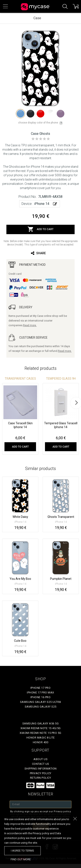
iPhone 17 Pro (41, 688)
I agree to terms (22, 851)
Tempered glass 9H (61, 379)
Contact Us (41, 764)
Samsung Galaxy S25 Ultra (41, 702)
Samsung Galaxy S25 (41, 707)
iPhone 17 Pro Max (40, 692)
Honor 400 (41, 742)
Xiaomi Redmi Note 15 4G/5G (41, 728)
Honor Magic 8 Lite (41, 738)
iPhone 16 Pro (41, 697)
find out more (21, 859)
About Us (40, 759)
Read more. (30, 325)
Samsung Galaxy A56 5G (41, 723)
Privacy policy (41, 773)
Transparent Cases (20, 379)
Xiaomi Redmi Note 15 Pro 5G (40, 733)
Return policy (41, 778)
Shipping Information (41, 769)
